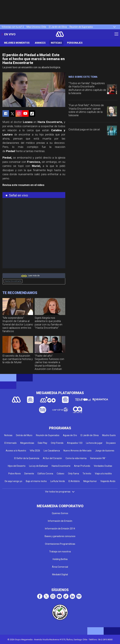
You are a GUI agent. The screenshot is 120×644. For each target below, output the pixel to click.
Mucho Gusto (109, 435)
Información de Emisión (60, 521)
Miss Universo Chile (36, 27)
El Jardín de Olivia (58, 27)
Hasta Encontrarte (13, 281)
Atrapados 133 (75, 443)
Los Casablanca (52, 451)
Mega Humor (90, 481)
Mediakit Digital (60, 574)
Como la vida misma (76, 458)
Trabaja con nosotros (60, 552)
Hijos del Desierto (17, 466)
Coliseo (60, 474)
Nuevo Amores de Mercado (77, 451)
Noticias (56, 43)
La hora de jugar (94, 443)
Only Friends (57, 443)
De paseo (111, 443)
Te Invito (87, 474)
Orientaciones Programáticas (60, 544)
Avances (40, 43)
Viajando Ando (108, 481)
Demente (29, 474)
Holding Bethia (60, 559)
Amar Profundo (82, 466)
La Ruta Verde (58, 481)
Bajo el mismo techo (36, 481)
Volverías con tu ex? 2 (13, 27)
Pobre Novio (15, 474)
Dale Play (43, 443)
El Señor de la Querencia (27, 458)
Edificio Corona (45, 474)
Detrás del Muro (24, 435)
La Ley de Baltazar (39, 466)
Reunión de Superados (81, 27)
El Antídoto (74, 481)
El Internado (11, 443)
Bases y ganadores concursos (60, 536)
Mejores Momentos (17, 43)
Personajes (75, 43)
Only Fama (73, 474)
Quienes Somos (60, 513)
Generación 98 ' (98, 458)
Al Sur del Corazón (52, 458)
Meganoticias (27, 443)
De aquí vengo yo (13, 481)
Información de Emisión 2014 (60, 529)
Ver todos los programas (60, 492)
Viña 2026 (35, 451)
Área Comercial (60, 567)
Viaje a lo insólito (103, 474)
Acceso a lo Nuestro (16, 451)
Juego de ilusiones (105, 451)
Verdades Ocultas (103, 466)
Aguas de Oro (70, 435)
